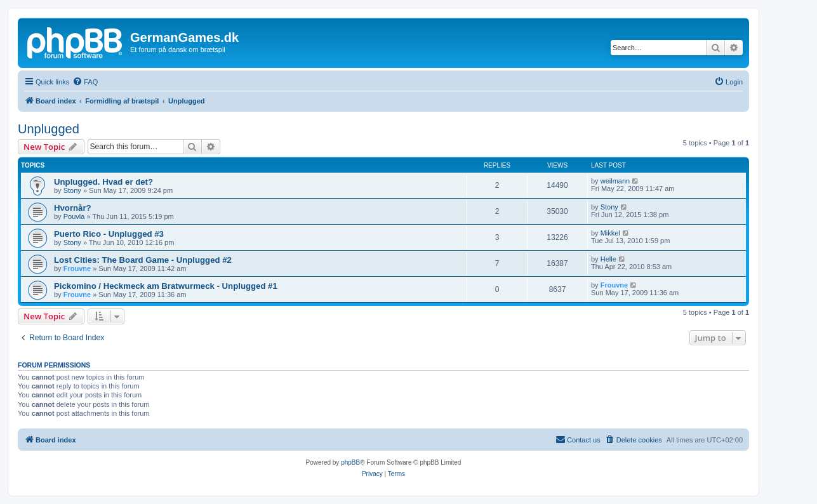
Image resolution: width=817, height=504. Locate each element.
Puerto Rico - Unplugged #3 (109, 234)
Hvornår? (73, 208)
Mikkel (610, 233)
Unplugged (49, 129)
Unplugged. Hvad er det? (103, 182)
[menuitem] (85, 82)
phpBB (350, 462)
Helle (608, 259)
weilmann (615, 181)
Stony (72, 190)
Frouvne (77, 269)
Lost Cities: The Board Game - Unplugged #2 (143, 260)
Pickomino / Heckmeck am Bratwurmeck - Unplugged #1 (166, 286)
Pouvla (74, 216)
